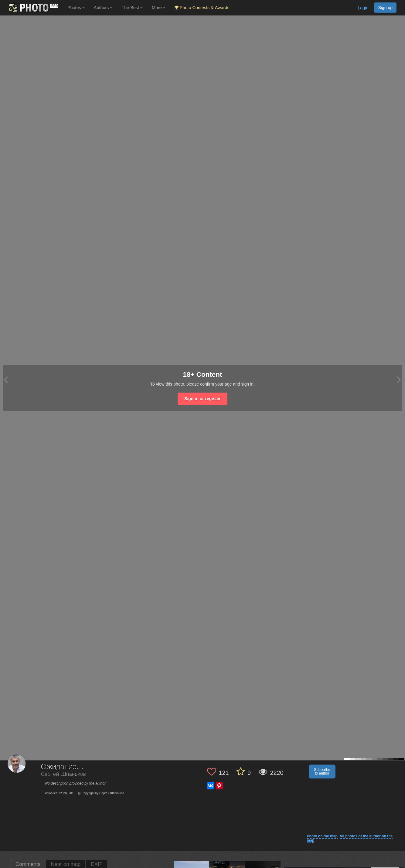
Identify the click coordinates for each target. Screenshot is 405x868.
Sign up (385, 8)
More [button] (159, 8)
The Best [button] (132, 8)
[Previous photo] (6, 380)
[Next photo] (399, 380)
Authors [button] (103, 8)
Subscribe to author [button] (322, 772)
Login (363, 8)
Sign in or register (203, 399)
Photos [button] (76, 8)
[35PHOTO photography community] (33, 8)
